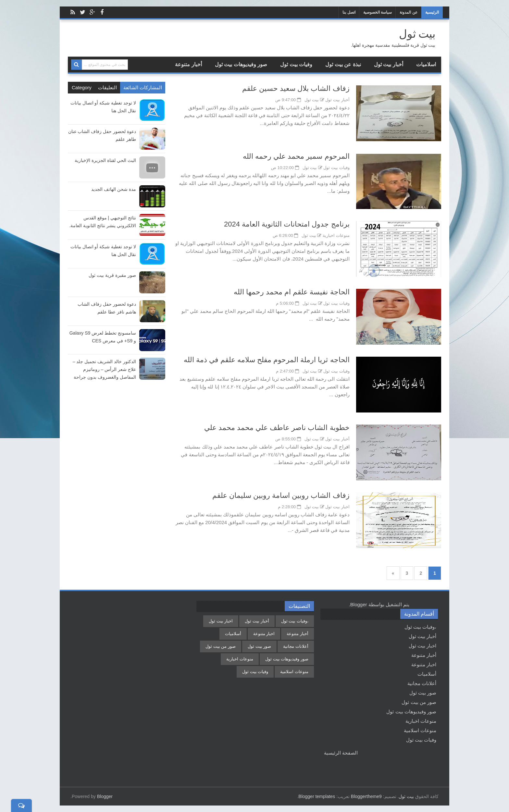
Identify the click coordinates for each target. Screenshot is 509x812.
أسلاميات (427, 674)
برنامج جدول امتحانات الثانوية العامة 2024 (287, 224)
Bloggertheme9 (366, 796)
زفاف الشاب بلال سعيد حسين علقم (296, 88)
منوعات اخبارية (336, 235)
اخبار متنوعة (424, 664)
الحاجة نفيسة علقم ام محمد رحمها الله (292, 292)
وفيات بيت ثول (296, 64)
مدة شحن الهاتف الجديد (114, 189)
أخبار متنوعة (188, 64)
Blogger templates (317, 796)
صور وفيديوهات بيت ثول (241, 64)
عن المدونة (408, 12)
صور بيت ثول (423, 693)
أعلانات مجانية (422, 683)
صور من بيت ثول (419, 702)
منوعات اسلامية (420, 730)
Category (82, 87)
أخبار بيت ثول (389, 64)
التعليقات (107, 87)
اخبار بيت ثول (337, 507)
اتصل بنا (349, 12)
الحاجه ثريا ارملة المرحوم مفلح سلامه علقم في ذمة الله (267, 360)
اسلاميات (426, 64)
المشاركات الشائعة (143, 87)
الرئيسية (432, 12)
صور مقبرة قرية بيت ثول (112, 275)
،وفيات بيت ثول (420, 627)
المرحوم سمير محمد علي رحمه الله (296, 156)
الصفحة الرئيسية (341, 753)
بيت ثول (406, 796)
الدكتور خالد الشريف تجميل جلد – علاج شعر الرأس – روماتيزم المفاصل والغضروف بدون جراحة (104, 369)
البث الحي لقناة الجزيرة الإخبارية (105, 160)
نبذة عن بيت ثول (343, 64)
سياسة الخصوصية (378, 12)
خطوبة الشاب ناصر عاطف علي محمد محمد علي (277, 428)
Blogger (359, 604)
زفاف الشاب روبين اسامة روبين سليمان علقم (281, 495)
